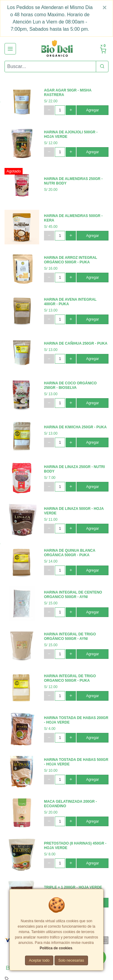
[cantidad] (60, 110)
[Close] (105, 8)
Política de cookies (56, 948)
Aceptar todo (39, 960)
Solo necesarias (71, 960)
